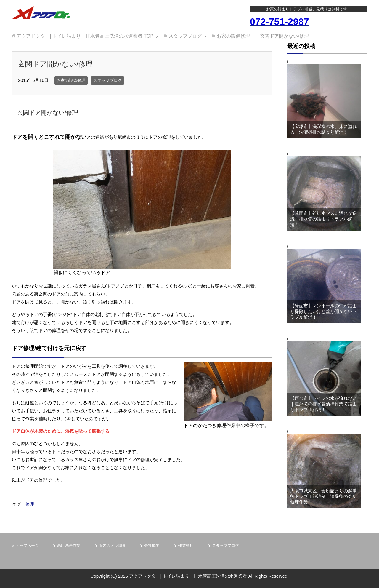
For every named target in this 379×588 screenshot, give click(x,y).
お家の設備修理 (71, 80)
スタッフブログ (107, 80)
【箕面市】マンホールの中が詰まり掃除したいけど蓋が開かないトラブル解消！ (323, 311)
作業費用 (186, 545)
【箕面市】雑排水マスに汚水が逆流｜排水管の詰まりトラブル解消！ (323, 219)
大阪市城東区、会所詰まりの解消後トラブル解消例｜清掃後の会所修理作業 (323, 496)
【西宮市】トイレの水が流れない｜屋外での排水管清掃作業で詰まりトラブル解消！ (323, 404)
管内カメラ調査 (112, 545)
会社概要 (152, 545)
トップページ (27, 545)
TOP (85, 36)
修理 (30, 504)
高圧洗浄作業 (69, 545)
